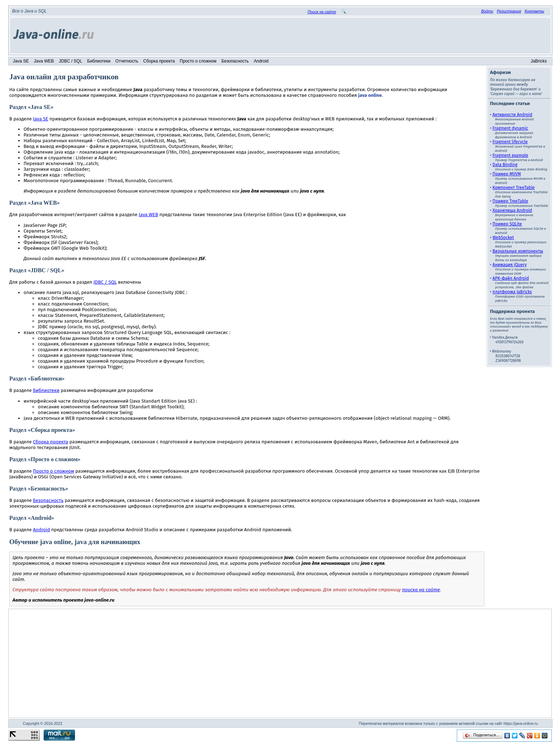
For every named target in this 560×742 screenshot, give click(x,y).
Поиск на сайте (322, 12)
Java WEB (44, 61)
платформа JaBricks (512, 292)
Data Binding (505, 165)
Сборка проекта (159, 61)
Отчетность (127, 61)
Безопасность (235, 61)
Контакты (534, 11)
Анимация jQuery (510, 265)
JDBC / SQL (71, 61)
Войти (487, 11)
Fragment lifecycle (510, 142)
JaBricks (539, 61)
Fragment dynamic (510, 128)
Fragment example (510, 155)
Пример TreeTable (510, 201)
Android (261, 61)
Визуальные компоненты (518, 251)
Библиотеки (99, 61)
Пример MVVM (507, 174)
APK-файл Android (511, 278)
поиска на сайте (421, 590)
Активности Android (512, 115)
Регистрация (509, 11)
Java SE (21, 61)
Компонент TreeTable (514, 188)
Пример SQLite (507, 224)
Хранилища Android (512, 210)
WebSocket (503, 238)
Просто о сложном (198, 61)
